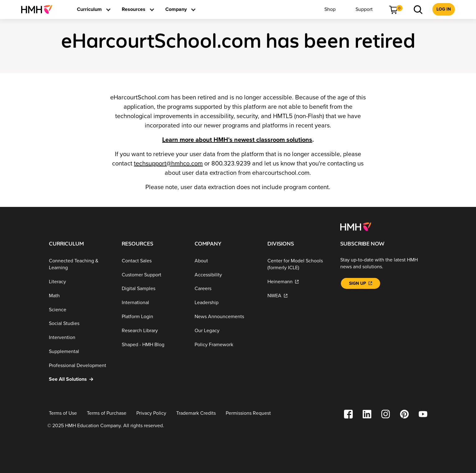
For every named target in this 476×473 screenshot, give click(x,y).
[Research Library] (153, 331)
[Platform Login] (153, 317)
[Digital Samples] (153, 289)
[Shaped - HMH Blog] (153, 344)
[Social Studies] (80, 324)
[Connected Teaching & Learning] (80, 264)
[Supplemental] (80, 352)
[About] (226, 261)
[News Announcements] (226, 317)
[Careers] (226, 289)
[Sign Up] (361, 283)
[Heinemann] (299, 282)
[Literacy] (80, 282)
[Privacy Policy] (151, 413)
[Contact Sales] (153, 261)
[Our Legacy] (226, 331)
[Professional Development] (80, 365)
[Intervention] (80, 338)
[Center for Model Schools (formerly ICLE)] (299, 264)
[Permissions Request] (248, 413)
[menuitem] (39, 9)
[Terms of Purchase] (107, 413)
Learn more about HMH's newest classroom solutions (237, 140)
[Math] (80, 296)
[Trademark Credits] (196, 413)
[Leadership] (226, 303)
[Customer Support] (153, 275)
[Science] (80, 310)
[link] (39, 9)
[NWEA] (299, 296)
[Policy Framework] (226, 344)
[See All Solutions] (80, 379)
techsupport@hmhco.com (168, 164)
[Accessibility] (226, 275)
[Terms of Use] (63, 413)
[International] (153, 303)
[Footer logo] (356, 226)
